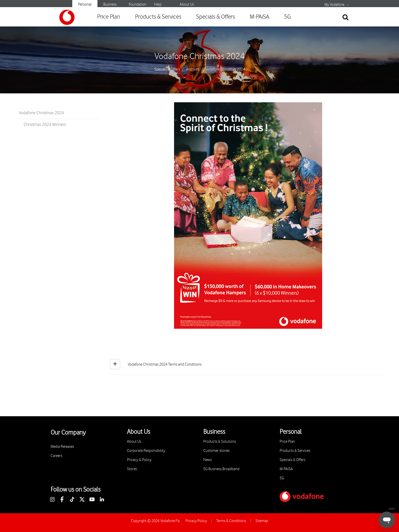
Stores (132, 469)
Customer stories (216, 451)
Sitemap (262, 521)
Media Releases (62, 447)
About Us (187, 4)
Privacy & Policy (139, 460)
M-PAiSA (260, 17)
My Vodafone (334, 5)
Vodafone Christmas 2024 (199, 56)
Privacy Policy (196, 521)
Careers (56, 456)
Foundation (138, 4)
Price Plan (109, 17)
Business (110, 4)
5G (288, 17)
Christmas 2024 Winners (45, 125)
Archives (193, 69)
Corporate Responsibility (146, 451)
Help (158, 4)
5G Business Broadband (221, 469)
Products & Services (158, 17)
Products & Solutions (220, 442)
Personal (85, 4)
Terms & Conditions (231, 521)
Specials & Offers (216, 17)
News (208, 460)
